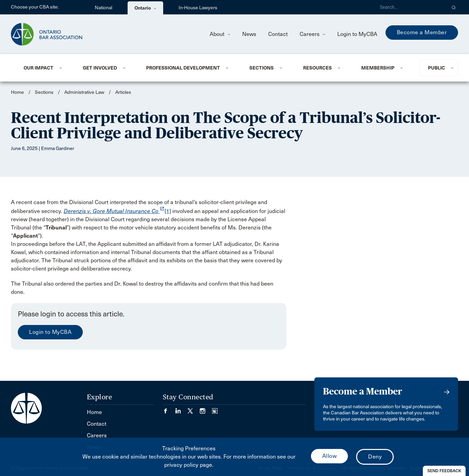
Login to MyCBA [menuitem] (357, 34)
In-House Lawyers (198, 8)
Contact (278, 34)
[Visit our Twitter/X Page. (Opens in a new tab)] (194, 409)
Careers (312, 34)
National (103, 8)
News (249, 34)
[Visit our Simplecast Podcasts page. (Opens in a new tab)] (215, 409)
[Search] (410, 7)
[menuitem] (45, 68)
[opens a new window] (114, 211)
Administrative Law (84, 92)
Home (17, 92)
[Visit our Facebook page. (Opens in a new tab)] (169, 409)
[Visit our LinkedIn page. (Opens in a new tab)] (181, 409)
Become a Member (422, 32)
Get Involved (100, 68)
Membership (378, 68)
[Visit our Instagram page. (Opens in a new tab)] (206, 409)
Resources (317, 68)
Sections (262, 68)
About (220, 34)
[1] (168, 211)
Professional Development (183, 68)
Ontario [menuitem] (145, 8)
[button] (454, 7)
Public (437, 68)
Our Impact (38, 68)
